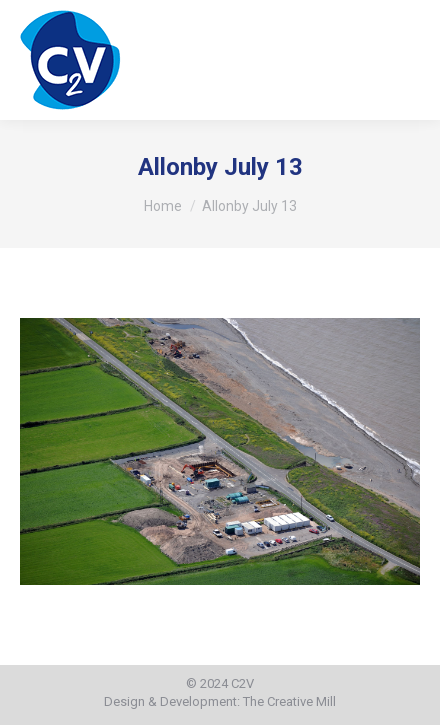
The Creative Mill (289, 701)
